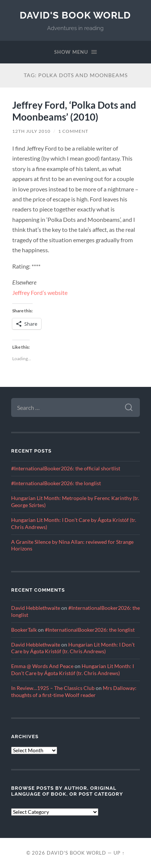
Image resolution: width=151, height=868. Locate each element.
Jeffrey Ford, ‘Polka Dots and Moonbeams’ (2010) (74, 111)
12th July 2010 (31, 131)
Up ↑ (119, 853)
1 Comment (73, 131)
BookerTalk (24, 630)
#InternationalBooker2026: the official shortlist (66, 468)
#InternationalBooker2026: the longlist (56, 483)
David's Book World (75, 15)
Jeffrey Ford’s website (40, 292)
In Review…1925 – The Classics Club (53, 688)
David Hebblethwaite (36, 608)
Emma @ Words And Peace (42, 666)
